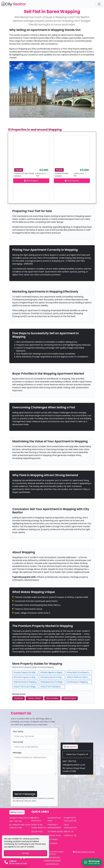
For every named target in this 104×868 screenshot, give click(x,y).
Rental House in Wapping (25, 682)
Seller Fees (37, 832)
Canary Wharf (35, 698)
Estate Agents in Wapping (52, 672)
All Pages (53, 839)
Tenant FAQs (54, 835)
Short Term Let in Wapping (26, 687)
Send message (25, 794)
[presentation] (31, 784)
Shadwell (19, 698)
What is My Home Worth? (39, 826)
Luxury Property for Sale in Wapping (26, 672)
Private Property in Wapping (26, 677)
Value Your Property (77, 754)
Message (17, 753)
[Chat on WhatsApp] (92, 862)
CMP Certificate (52, 864)
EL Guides (52, 843)
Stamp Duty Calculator (70, 819)
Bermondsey (52, 698)
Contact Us (70, 835)
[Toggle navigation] (99, 4)
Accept (26, 853)
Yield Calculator (70, 826)
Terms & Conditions (52, 857)
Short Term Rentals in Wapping (53, 687)
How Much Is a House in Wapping (79, 672)
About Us (69, 832)
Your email (18, 742)
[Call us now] (16, 862)
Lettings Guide (55, 832)
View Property (31, 181)
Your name (18, 731)
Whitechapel (70, 698)
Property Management (55, 826)
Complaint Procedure (52, 861)
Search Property (36, 819)
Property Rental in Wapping (53, 677)
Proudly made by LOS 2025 (84, 852)
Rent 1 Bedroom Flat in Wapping (79, 677)
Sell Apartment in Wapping (53, 682)
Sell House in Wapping (77, 682)
